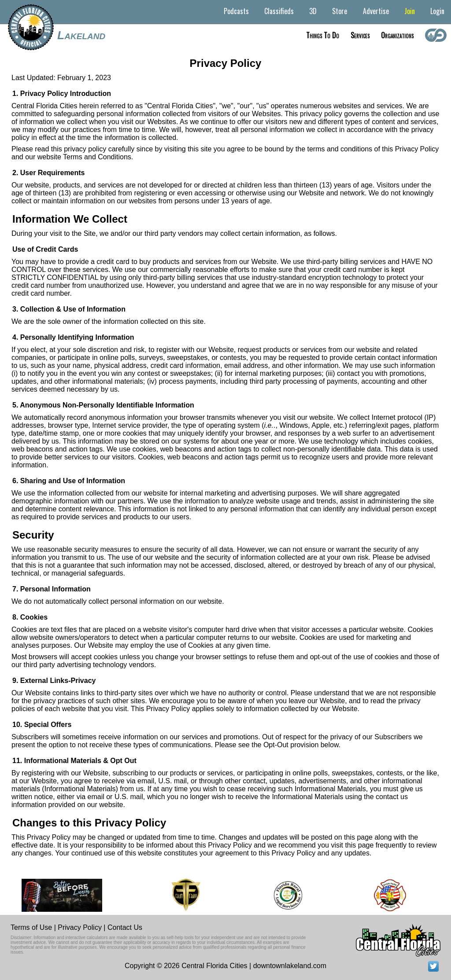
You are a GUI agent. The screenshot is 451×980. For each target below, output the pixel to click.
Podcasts (236, 11)
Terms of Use (31, 927)
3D (313, 11)
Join (410, 11)
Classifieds (279, 11)
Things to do (323, 35)
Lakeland (81, 35)
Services (360, 35)
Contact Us (125, 927)
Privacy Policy (80, 927)
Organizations (397, 35)
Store (340, 11)
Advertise (376, 11)
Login (437, 11)
